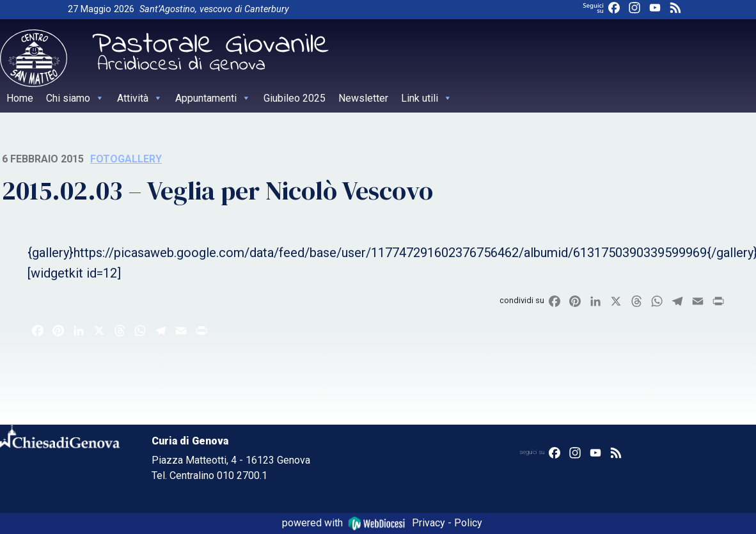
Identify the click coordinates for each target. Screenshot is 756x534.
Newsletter (363, 98)
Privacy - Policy (447, 523)
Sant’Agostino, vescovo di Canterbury (214, 9)
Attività (140, 98)
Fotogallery (126, 159)
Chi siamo (75, 98)
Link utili (427, 98)
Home (20, 98)
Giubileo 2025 (295, 98)
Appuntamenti (213, 98)
